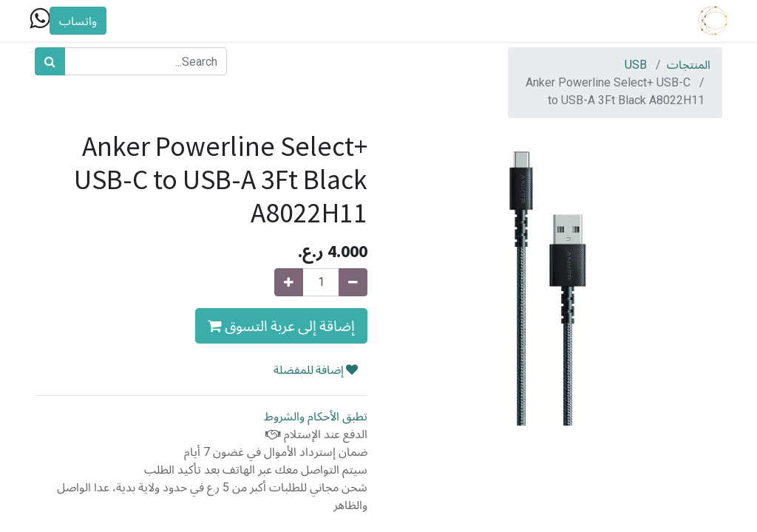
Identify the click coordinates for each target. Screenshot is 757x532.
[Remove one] (353, 282)
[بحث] (50, 61)
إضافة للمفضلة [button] (316, 369)
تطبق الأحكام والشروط (316, 416)
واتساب (83, 21)
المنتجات (689, 65)
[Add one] (289, 282)
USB (636, 65)
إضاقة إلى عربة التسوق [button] (281, 325)
